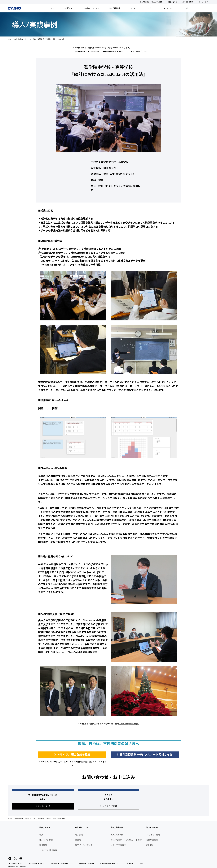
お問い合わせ (172, 2)
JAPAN (141, 864)
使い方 (133, 8)
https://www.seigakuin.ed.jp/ (127, 724)
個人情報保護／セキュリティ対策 (151, 2)
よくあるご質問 (188, 2)
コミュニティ (168, 8)
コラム (186, 8)
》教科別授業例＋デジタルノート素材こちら (145, 755)
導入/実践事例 (115, 8)
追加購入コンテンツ (91, 8)
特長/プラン (69, 8)
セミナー (149, 8)
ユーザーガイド (204, 2)
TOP (53, 8)
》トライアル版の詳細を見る (72, 755)
